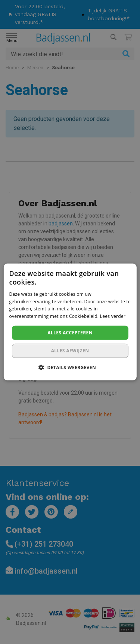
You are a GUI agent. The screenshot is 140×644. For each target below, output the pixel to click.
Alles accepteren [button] (70, 333)
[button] (70, 367)
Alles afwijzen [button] (70, 351)
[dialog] (70, 322)
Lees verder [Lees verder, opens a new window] (113, 316)
